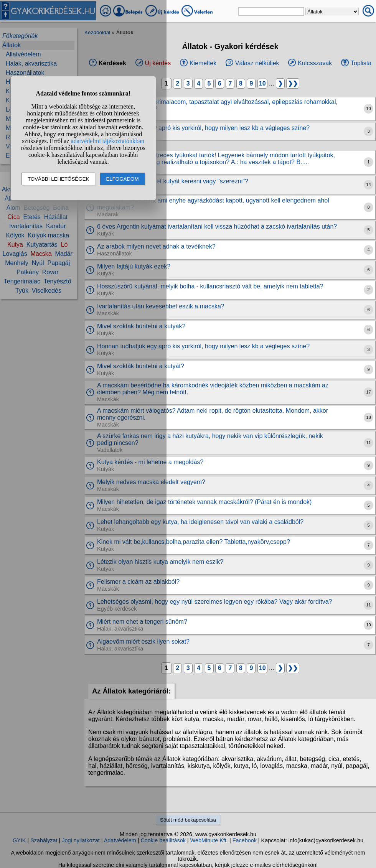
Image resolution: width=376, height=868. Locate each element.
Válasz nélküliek (257, 63)
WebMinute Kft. (209, 840)
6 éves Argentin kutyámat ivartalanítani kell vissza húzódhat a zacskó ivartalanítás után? (217, 226)
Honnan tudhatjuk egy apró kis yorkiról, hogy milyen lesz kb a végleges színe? (203, 128)
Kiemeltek (203, 63)
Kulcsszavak (315, 63)
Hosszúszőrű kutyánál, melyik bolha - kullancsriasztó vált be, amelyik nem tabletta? (210, 286)
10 (262, 83)
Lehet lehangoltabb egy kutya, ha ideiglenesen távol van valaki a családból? (200, 522)
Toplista (361, 63)
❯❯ (293, 83)
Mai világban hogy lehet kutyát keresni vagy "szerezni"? (173, 181)
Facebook (245, 840)
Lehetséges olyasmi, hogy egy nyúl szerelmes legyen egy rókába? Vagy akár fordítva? (215, 602)
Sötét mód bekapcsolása (188, 820)
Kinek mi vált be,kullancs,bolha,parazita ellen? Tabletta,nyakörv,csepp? (194, 542)
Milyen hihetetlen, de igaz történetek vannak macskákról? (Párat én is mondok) (204, 502)
